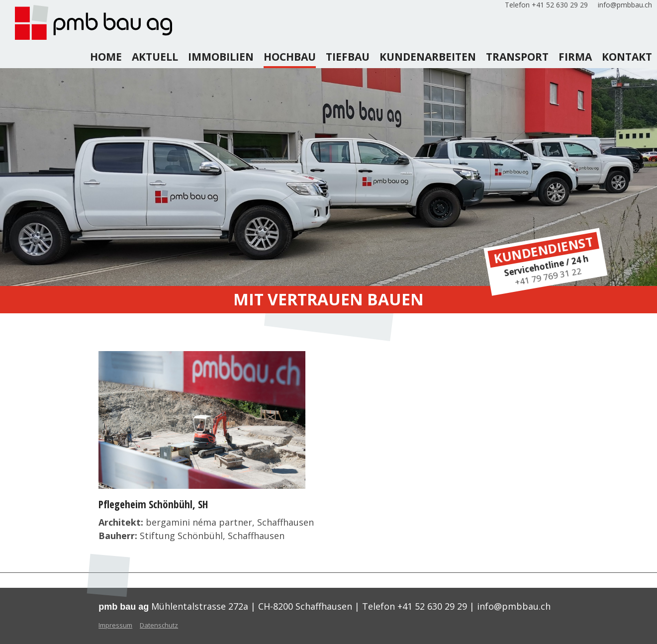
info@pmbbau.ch (625, 5)
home (106, 57)
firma (575, 57)
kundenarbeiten (428, 57)
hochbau (290, 57)
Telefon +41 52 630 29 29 (546, 5)
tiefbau (348, 57)
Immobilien (221, 57)
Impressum (115, 625)
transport (517, 57)
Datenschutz (159, 625)
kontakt (627, 57)
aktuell (155, 57)
